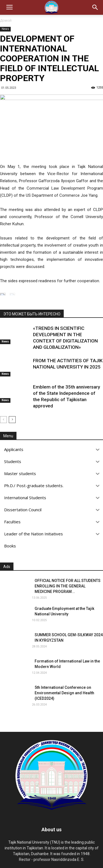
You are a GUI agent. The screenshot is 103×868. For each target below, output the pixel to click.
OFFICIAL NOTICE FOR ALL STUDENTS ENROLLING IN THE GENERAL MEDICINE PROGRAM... (68, 586)
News (5, 29)
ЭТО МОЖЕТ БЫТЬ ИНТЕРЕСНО (32, 314)
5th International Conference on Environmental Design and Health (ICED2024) (64, 693)
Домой (6, 20)
